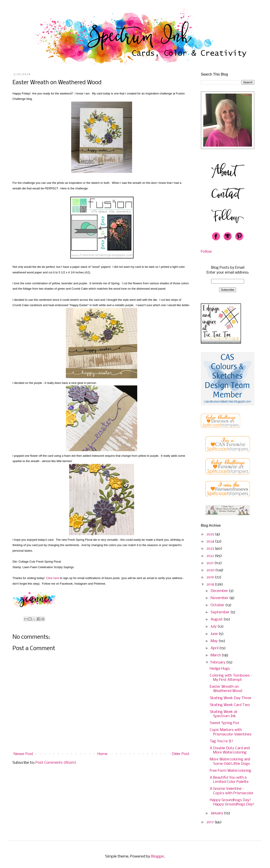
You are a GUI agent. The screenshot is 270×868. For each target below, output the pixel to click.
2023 (211, 549)
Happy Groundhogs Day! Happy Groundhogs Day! (232, 802)
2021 (210, 563)
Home (103, 754)
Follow (206, 252)
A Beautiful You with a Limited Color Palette (229, 780)
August (217, 619)
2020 (211, 570)
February (218, 662)
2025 (211, 534)
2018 (211, 584)
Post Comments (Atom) (56, 763)
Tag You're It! (221, 741)
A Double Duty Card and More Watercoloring (230, 750)
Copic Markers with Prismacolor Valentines (231, 732)
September (221, 612)
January (217, 813)
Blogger (158, 857)
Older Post (181, 754)
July (214, 627)
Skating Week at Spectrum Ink (224, 714)
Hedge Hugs (220, 669)
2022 (211, 556)
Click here (53, 578)
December (220, 591)
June (215, 634)
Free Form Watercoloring (231, 771)
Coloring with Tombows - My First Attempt (231, 678)
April (215, 648)
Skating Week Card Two (230, 705)
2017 (211, 822)
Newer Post (23, 754)
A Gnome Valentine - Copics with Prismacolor (232, 791)
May (215, 641)
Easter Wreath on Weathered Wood (226, 689)
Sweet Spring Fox (224, 723)
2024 (211, 541)
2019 (211, 577)
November (220, 598)
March (216, 655)
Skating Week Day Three (231, 698)
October (218, 605)
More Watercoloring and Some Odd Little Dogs (230, 762)
